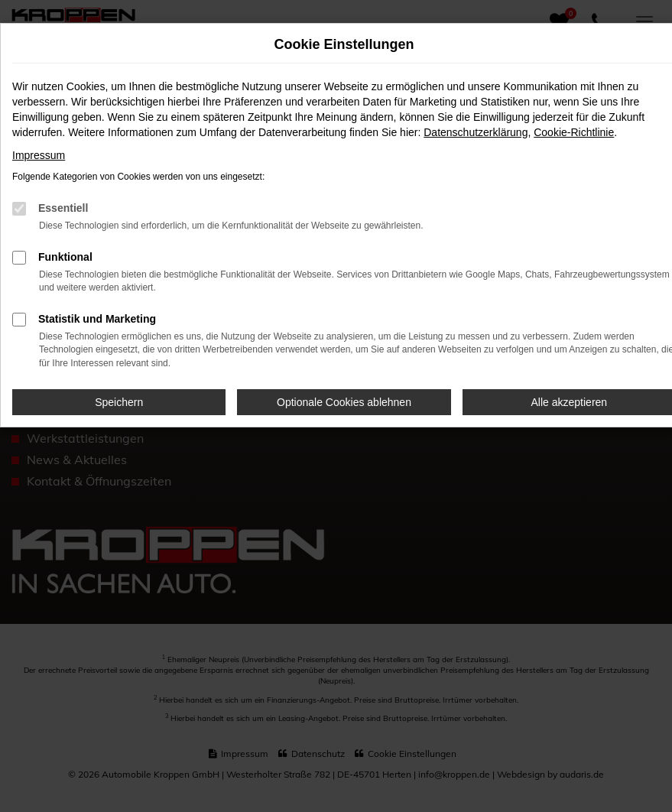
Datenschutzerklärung (476, 132)
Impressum (39, 155)
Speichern (119, 402)
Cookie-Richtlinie (574, 132)
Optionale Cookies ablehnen (344, 402)
